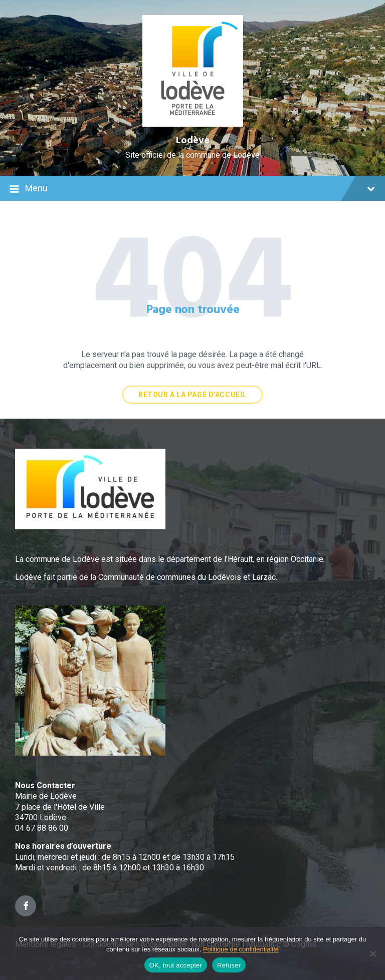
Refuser (229, 965)
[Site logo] (193, 124)
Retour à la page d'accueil (192, 395)
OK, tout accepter (176, 965)
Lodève (193, 141)
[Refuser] (372, 953)
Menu (192, 189)
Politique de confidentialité (241, 949)
